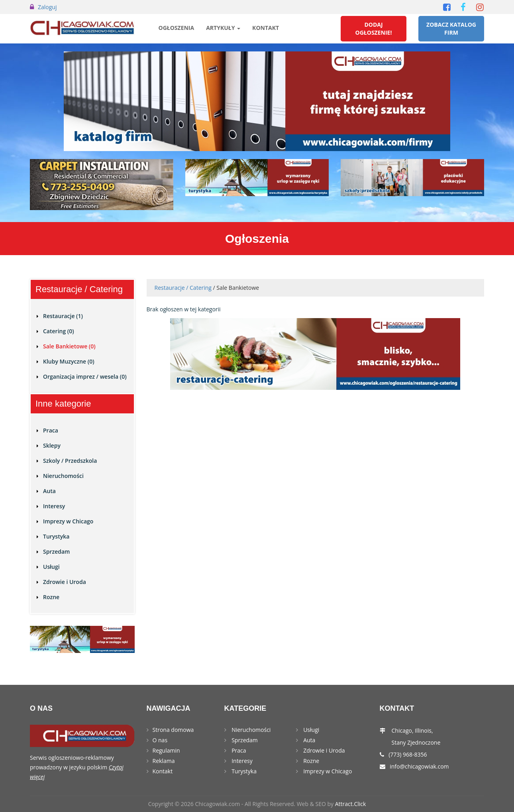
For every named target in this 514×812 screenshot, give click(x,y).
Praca (51, 430)
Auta (49, 491)
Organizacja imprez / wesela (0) (85, 377)
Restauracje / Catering (183, 288)
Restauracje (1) (63, 316)
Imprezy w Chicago (68, 521)
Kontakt (266, 28)
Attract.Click (351, 804)
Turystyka (56, 536)
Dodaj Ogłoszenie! (374, 29)
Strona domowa (173, 730)
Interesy (54, 506)
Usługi (51, 567)
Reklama (164, 761)
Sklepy (52, 445)
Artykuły (223, 28)
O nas (160, 740)
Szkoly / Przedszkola (70, 461)
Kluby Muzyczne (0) (69, 361)
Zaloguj (47, 7)
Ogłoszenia (177, 28)
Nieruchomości (63, 476)
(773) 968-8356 (408, 754)
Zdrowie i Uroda (65, 582)
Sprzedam (56, 551)
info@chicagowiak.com (419, 766)
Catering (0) (59, 331)
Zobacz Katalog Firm (451, 29)
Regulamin (166, 750)
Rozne (51, 597)
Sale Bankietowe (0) (69, 346)
